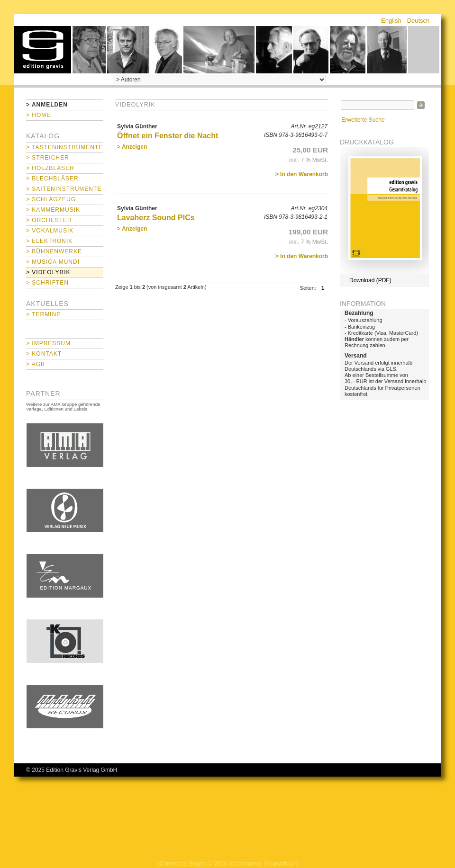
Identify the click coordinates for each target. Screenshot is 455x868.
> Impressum (48, 343)
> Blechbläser (52, 179)
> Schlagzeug (51, 199)
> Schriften (47, 283)
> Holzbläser (50, 168)
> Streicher (48, 158)
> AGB (36, 364)
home (43, 50)
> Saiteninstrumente (64, 189)
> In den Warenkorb (302, 174)
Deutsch (419, 21)
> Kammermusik (53, 210)
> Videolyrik (48, 272)
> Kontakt (44, 354)
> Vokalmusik (50, 231)
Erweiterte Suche (363, 120)
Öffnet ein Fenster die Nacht (168, 136)
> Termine (43, 314)
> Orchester (49, 220)
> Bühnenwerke (54, 251)
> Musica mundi (53, 262)
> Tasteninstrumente (64, 147)
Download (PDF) (370, 280)
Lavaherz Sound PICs (156, 218)
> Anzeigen (132, 147)
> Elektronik (49, 241)
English (391, 21)
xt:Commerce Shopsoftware (264, 864)
